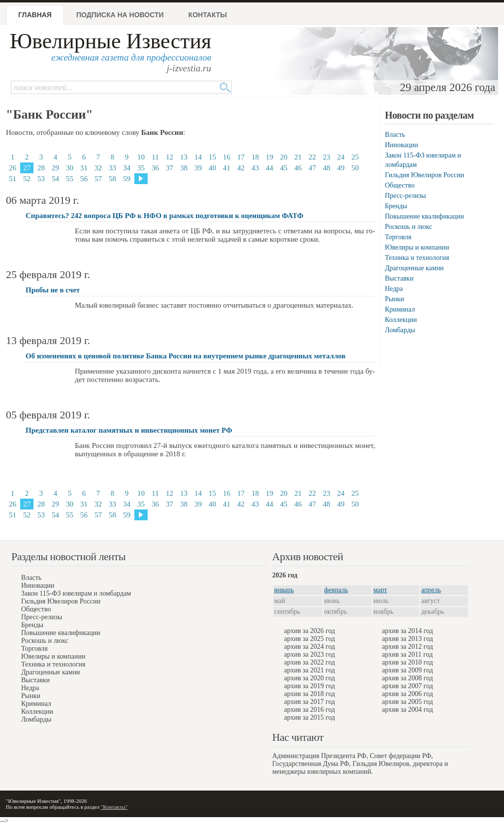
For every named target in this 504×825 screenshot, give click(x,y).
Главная (35, 15)
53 (41, 179)
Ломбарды (400, 330)
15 (212, 157)
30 (70, 168)
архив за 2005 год (408, 702)
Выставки (399, 278)
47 (312, 168)
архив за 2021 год (310, 670)
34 (127, 168)
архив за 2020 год (310, 678)
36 (155, 168)
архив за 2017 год (310, 702)
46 (298, 168)
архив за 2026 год (310, 631)
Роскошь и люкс (409, 227)
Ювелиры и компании (417, 247)
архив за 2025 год (310, 639)
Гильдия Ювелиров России (425, 175)
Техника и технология (417, 258)
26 (13, 168)
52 (27, 179)
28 (41, 168)
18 (255, 157)
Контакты (208, 15)
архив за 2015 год (310, 717)
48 (327, 168)
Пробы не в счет (53, 290)
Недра (394, 289)
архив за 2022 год (310, 662)
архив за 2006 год (408, 694)
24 (341, 157)
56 (84, 179)
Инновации (401, 145)
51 (13, 179)
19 (269, 157)
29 (55, 168)
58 (112, 179)
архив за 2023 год (310, 654)
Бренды (396, 206)
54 (55, 179)
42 (241, 168)
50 (355, 168)
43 (255, 168)
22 (312, 157)
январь (284, 590)
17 (241, 157)
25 (355, 157)
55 (70, 179)
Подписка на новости (120, 15)
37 (170, 168)
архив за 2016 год (310, 710)
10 (141, 157)
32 (98, 168)
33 (112, 168)
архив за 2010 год (408, 662)
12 (170, 157)
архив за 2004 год (408, 710)
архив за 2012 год (408, 647)
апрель (431, 590)
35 (141, 168)
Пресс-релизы (405, 196)
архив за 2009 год (408, 670)
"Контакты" (114, 807)
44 (269, 168)
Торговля (398, 237)
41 (227, 168)
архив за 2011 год (407, 654)
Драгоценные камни (414, 268)
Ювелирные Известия (110, 41)
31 (84, 168)
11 (155, 157)
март (380, 590)
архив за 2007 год (408, 686)
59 (127, 179)
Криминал (400, 309)
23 (327, 157)
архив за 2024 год (310, 647)
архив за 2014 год (408, 631)
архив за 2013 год (408, 639)
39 (198, 168)
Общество (400, 185)
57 (98, 179)
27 (27, 168)
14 (198, 157)
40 (212, 168)
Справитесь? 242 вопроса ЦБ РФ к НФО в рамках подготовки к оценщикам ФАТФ (164, 216)
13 (184, 157)
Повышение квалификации (425, 216)
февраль (336, 590)
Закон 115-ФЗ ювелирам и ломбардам (76, 593)
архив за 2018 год (310, 694)
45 (284, 168)
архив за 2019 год (310, 686)
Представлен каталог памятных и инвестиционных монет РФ (129, 430)
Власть (395, 135)
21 (298, 157)
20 (284, 157)
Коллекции (401, 320)
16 (227, 157)
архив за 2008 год (408, 678)
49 (341, 168)
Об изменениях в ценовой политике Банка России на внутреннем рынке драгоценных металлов (186, 356)
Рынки (394, 299)
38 (184, 168)
